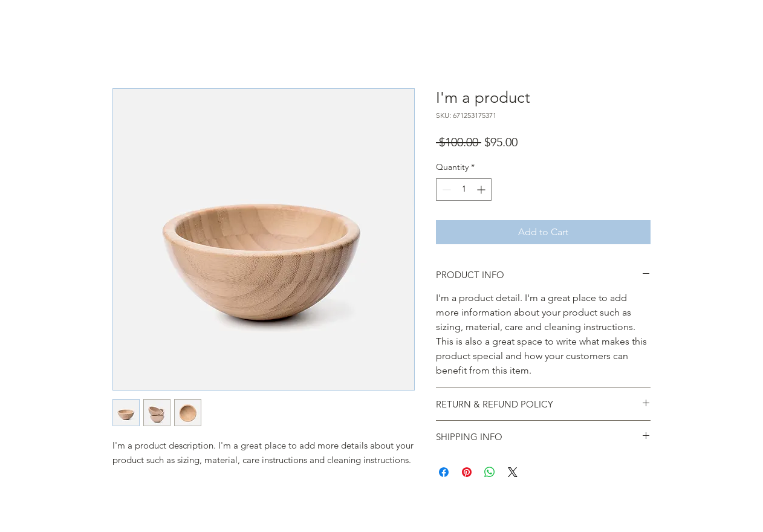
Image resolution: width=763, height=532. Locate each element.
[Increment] (482, 190)
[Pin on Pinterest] (467, 472)
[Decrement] (445, 190)
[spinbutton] (464, 190)
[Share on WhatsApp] (490, 472)
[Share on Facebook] (444, 472)
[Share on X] (513, 472)
